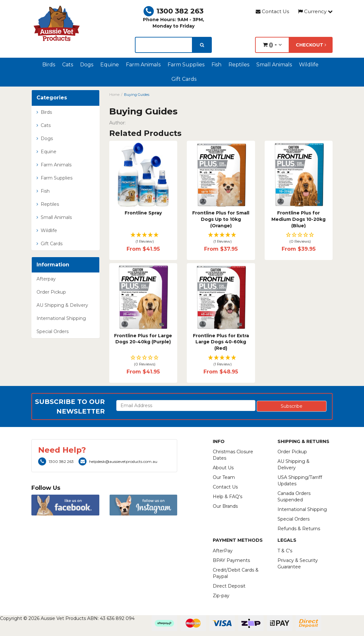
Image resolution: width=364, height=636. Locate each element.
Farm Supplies (186, 65)
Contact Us (272, 11)
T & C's (285, 551)
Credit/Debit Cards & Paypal (236, 573)
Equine (110, 65)
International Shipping (61, 318)
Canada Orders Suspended (294, 497)
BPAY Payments (231, 560)
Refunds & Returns (299, 529)
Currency (315, 11)
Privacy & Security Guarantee (298, 564)
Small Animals (274, 65)
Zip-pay (221, 596)
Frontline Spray (143, 213)
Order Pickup (51, 292)
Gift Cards (184, 79)
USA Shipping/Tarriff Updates (300, 481)
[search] (202, 45)
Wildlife (309, 65)
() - (272, 45)
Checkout (311, 45)
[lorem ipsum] (164, 45)
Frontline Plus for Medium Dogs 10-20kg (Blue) (298, 219)
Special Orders (53, 331)
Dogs (87, 65)
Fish (216, 65)
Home (114, 95)
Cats (68, 65)
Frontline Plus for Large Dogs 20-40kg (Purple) (143, 339)
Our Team (224, 477)
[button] (143, 238)
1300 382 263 (174, 11)
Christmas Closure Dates (233, 455)
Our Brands (225, 506)
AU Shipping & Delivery (62, 305)
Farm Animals (143, 65)
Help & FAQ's (227, 497)
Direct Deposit (229, 586)
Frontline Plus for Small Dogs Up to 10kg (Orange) (221, 219)
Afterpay (46, 279)
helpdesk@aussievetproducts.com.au (118, 461)
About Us (223, 468)
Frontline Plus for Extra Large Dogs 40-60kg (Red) (221, 342)
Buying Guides (137, 95)
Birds (49, 65)
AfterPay (223, 551)
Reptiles (239, 65)
